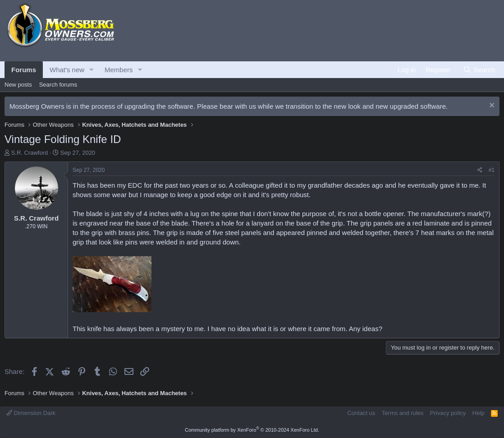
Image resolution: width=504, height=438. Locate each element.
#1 (492, 170)
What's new (67, 70)
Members (119, 70)
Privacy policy (448, 413)
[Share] (480, 170)
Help (479, 413)
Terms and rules (403, 413)
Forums (24, 70)
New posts (18, 85)
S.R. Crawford (30, 153)
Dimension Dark (31, 413)
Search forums (58, 85)
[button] (92, 70)
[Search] (479, 70)
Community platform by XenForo (252, 430)
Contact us (361, 413)
